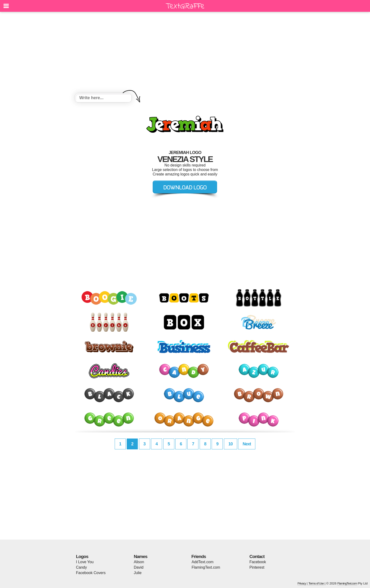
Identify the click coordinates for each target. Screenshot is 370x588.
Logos (82, 556)
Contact (257, 556)
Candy (81, 567)
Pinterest (257, 567)
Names (141, 556)
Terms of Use (316, 583)
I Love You (85, 562)
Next (247, 444)
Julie (138, 573)
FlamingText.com (206, 567)
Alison (139, 562)
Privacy (302, 583)
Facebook (258, 562)
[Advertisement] (185, 53)
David (139, 567)
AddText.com (202, 562)
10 (231, 444)
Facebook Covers (91, 573)
